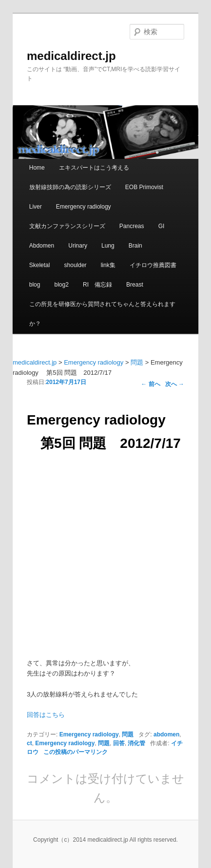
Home (37, 168)
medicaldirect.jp (71, 56)
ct (29, 743)
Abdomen (42, 246)
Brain (135, 246)
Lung (108, 246)
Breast (135, 285)
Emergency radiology (84, 207)
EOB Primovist (144, 187)
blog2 (62, 285)
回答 (119, 743)
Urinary (78, 246)
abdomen (166, 734)
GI (162, 226)
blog (35, 285)
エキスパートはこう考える (94, 168)
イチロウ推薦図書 (153, 265)
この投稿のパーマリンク (76, 752)
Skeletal (40, 265)
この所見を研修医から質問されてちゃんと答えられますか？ (102, 314)
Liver (36, 207)
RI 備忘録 (97, 285)
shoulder (76, 265)
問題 (128, 734)
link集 (108, 265)
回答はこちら (46, 715)
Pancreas (132, 226)
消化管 (136, 743)
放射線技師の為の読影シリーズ (70, 187)
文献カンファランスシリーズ (67, 226)
